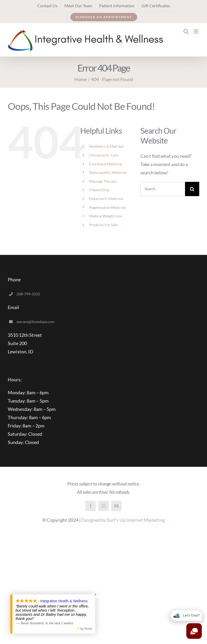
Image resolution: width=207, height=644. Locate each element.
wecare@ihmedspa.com (36, 322)
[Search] (192, 189)
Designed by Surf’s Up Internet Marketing (123, 520)
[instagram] (103, 506)
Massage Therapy (103, 181)
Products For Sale (103, 225)
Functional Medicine (106, 164)
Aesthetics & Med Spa (106, 146)
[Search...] (163, 189)
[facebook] (91, 506)
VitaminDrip (99, 190)
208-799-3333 (28, 294)
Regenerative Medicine (107, 207)
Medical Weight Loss (106, 216)
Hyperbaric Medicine (106, 199)
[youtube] (116, 506)
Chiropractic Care (104, 155)
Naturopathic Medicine (108, 172)
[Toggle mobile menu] (197, 31)
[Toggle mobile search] (186, 31)
